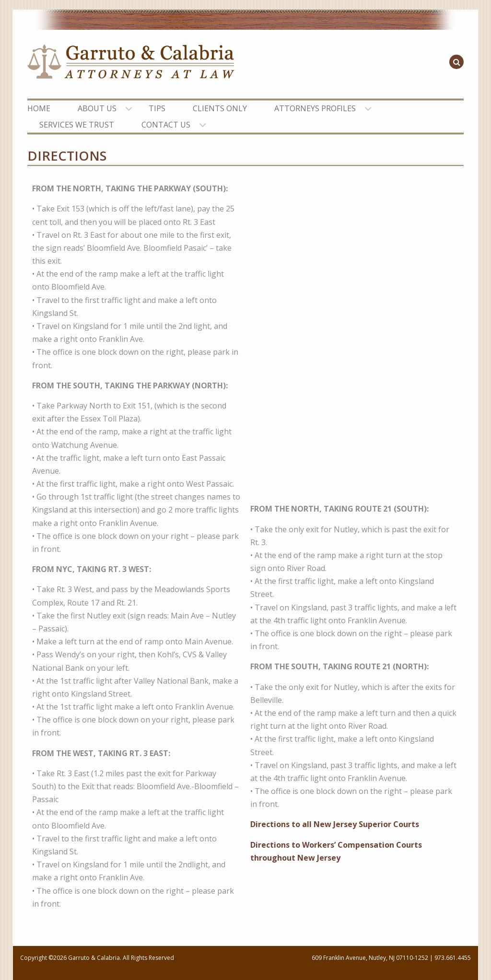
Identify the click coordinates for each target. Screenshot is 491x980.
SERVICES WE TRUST (77, 125)
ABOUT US (97, 108)
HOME (39, 108)
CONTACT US (166, 125)
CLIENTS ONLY (220, 108)
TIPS (157, 108)
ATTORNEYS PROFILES (315, 108)
